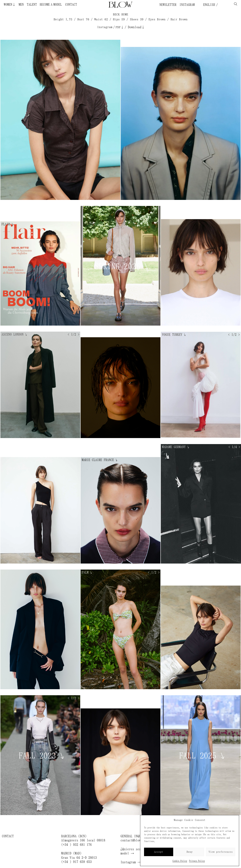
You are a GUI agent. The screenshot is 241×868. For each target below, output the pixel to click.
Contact (71, 5)
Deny (190, 852)
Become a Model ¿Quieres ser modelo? (47, 5)
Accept (159, 852)
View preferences (221, 852)
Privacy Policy (197, 861)
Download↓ (136, 27)
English (208, 5)
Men (21, 5)
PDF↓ (120, 27)
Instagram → (131, 862)
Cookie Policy (180, 861)
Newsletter (168, 5)
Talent (32, 5)
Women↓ (10, 5)
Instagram (187, 5)
